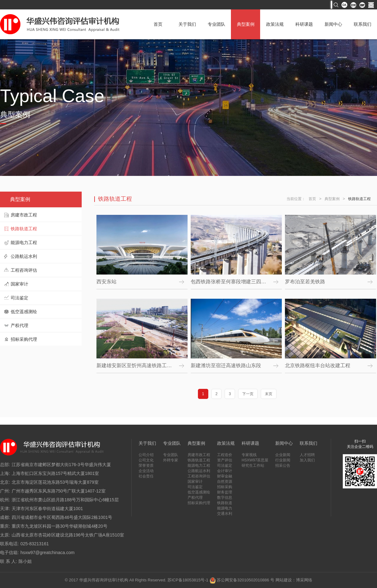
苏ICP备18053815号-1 (188, 580)
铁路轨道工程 (24, 229)
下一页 (248, 394)
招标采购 (225, 487)
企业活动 (146, 471)
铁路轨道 (225, 503)
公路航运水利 (24, 256)
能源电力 (225, 508)
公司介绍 (146, 455)
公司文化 (146, 460)
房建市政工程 (24, 215)
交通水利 (225, 514)
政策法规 (275, 24)
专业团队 (216, 24)
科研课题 (304, 24)
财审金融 (225, 476)
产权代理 (19, 325)
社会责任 (146, 476)
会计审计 (225, 471)
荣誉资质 (146, 465)
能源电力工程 (24, 242)
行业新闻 (283, 460)
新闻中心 (333, 24)
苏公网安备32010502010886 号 (242, 580)
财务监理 (225, 492)
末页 (269, 394)
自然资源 (225, 482)
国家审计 (19, 284)
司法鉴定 (19, 298)
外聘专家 (171, 460)
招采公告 (283, 465)
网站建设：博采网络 (294, 580)
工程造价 (225, 455)
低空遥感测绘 (24, 312)
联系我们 (363, 24)
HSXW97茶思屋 (255, 460)
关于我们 (187, 24)
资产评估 (225, 460)
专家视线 (249, 455)
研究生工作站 (253, 465)
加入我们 (307, 460)
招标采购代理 (24, 339)
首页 (158, 24)
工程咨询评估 (24, 270)
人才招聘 (307, 455)
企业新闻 (283, 455)
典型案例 (246, 24)
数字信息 (225, 498)
